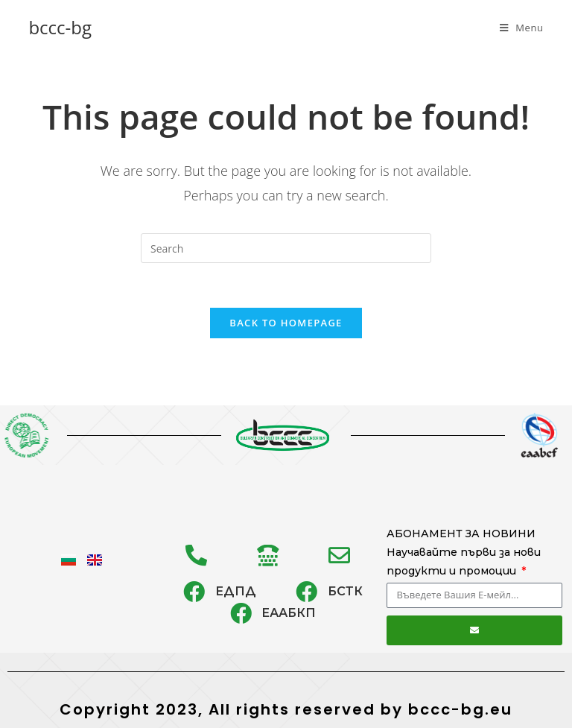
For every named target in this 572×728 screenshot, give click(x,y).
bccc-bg (60, 27)
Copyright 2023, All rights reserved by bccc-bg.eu (286, 709)
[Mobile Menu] (522, 28)
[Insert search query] (286, 248)
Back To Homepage (286, 323)
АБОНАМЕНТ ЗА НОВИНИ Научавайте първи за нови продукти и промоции (464, 552)
